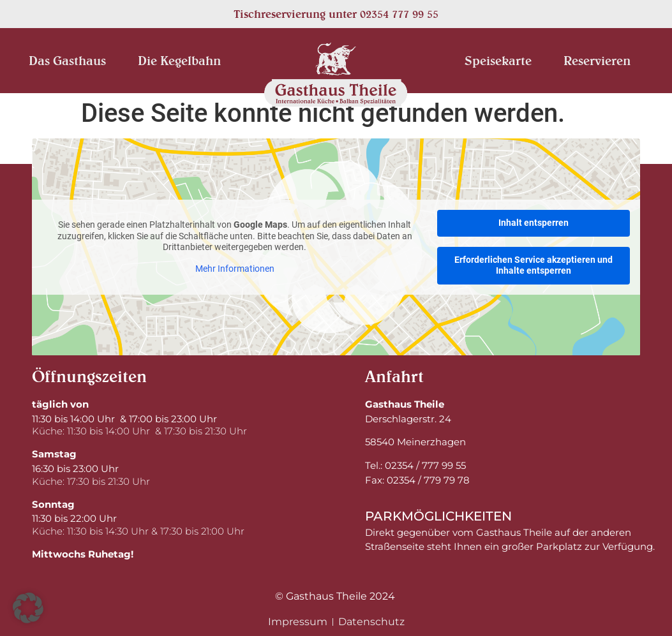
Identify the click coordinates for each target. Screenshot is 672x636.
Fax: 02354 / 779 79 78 (417, 480)
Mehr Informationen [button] (235, 268)
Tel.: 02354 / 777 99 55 (415, 465)
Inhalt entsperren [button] (534, 223)
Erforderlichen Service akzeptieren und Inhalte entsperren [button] (534, 265)
